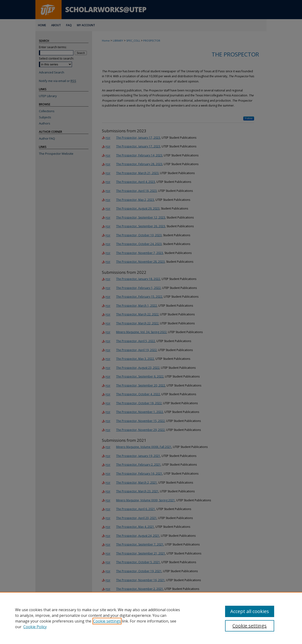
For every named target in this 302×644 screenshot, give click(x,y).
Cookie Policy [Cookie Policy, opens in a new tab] (35, 627)
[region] (151, 618)
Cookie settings (107, 621)
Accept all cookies (250, 611)
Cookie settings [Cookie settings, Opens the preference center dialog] (250, 626)
